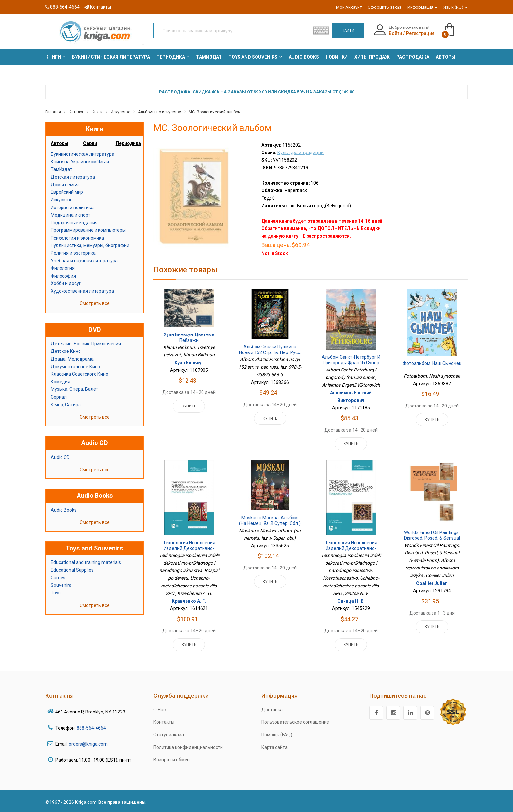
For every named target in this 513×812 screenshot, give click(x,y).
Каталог (76, 112)
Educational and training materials (86, 562)
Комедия (61, 382)
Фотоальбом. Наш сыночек (432, 363)
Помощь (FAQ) (277, 735)
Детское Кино (66, 351)
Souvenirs (61, 585)
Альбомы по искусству (159, 112)
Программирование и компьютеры (88, 230)
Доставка (272, 710)
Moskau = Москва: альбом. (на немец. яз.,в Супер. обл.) (270, 521)
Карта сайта (274, 747)
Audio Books (64, 510)
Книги (97, 112)
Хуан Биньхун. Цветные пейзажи (189, 337)
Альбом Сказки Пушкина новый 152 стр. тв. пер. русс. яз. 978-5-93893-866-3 (270, 352)
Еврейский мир (67, 192)
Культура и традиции (301, 153)
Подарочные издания (74, 223)
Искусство (120, 112)
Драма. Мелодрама (72, 359)
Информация (422, 7)
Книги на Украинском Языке (81, 162)
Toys (56, 593)
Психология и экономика (77, 238)
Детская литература (73, 177)
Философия (63, 276)
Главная (53, 112)
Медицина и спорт (71, 215)
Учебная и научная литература (84, 261)
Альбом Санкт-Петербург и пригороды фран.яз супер (351, 360)
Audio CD (60, 457)
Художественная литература (82, 291)
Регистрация (420, 33)
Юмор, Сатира (66, 405)
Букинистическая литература (82, 154)
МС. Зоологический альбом (215, 112)
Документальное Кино (75, 367)
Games (58, 578)
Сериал (59, 397)
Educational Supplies (72, 570)
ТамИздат (62, 169)
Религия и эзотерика (73, 253)
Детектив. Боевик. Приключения (86, 344)
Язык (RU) (455, 7)
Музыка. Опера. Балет (74, 389)
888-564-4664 (62, 7)
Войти (395, 33)
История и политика (72, 208)
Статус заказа (169, 735)
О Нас (159, 710)
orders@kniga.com (88, 744)
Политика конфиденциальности (188, 747)
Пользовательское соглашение (295, 722)
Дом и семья (65, 185)
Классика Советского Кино (80, 374)
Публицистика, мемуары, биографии (90, 245)
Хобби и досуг (66, 283)
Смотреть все (95, 303)
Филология (63, 268)
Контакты (98, 7)
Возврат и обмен (172, 760)
